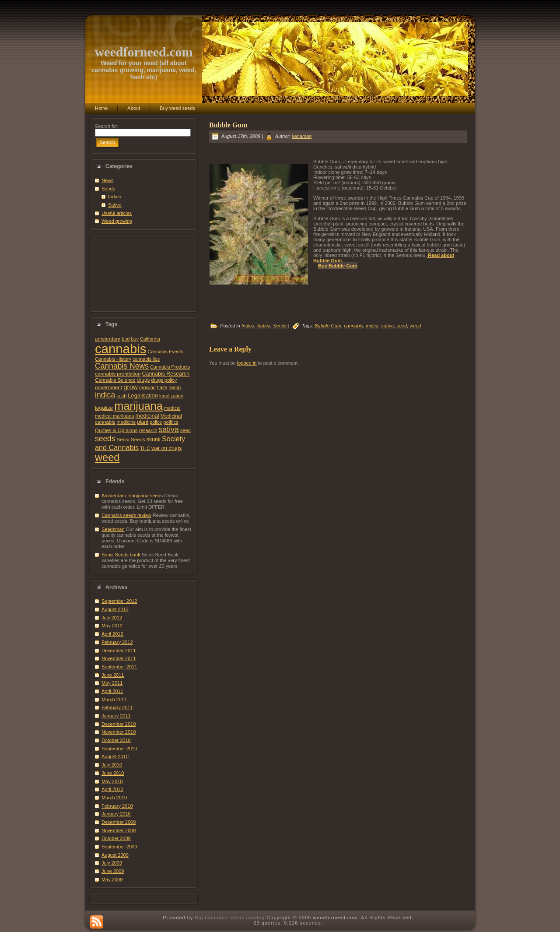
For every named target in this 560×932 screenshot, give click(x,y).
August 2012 (115, 609)
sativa (169, 429)
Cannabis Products (170, 367)
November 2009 (119, 830)
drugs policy (164, 380)
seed (185, 430)
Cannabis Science (115, 380)
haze (162, 387)
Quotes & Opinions (116, 430)
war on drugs (166, 448)
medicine (126, 422)
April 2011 (112, 691)
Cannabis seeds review (126, 515)
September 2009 (119, 847)
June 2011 (113, 675)
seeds (105, 439)
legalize (104, 408)
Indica (114, 197)
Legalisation (143, 396)
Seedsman (113, 529)
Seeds (108, 189)
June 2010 (113, 773)
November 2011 (119, 658)
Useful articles (117, 213)
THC (145, 448)
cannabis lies (146, 359)
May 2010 (112, 781)
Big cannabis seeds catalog (230, 918)
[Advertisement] (143, 274)
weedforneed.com (143, 52)
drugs (143, 380)
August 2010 (115, 756)
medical (172, 408)
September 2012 (119, 601)
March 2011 (114, 700)
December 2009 (119, 822)
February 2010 (117, 806)
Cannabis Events (165, 352)
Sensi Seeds (131, 439)
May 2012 (112, 626)
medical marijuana (114, 416)
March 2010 (114, 798)
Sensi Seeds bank (121, 555)
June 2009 (113, 871)
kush (121, 396)
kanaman (302, 136)
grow (131, 387)
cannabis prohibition (118, 374)
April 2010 (112, 789)
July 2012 (112, 618)
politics (171, 422)
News (108, 180)
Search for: (107, 126)
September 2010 (119, 749)
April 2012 (112, 634)
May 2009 (112, 879)
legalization (171, 396)
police (156, 422)
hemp (175, 387)
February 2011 (117, 707)
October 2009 (116, 838)
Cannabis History (113, 359)
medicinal (147, 416)
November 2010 (119, 732)
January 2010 (116, 814)
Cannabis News (122, 366)
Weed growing (117, 221)
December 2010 (119, 724)
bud (126, 339)
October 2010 (116, 740)
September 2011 (119, 667)
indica (105, 395)
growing (147, 387)
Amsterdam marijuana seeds (132, 496)
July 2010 (112, 765)
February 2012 (117, 642)
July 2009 (112, 863)
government (108, 387)
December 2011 (119, 651)
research (148, 430)
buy (135, 339)
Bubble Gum (228, 125)
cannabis (121, 349)
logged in (247, 363)
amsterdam (108, 339)
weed (107, 457)
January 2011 (116, 716)
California (150, 339)
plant (143, 422)
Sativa (115, 205)
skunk (154, 440)
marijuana (138, 406)
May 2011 (112, 683)
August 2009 (115, 855)
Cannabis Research (166, 374)
